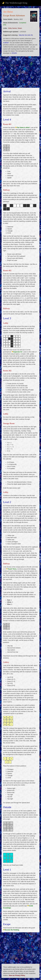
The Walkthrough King (14, 3)
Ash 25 (30, 35)
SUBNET (6, 43)
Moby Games (13, 28)
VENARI (14, 53)
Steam (20, 28)
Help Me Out (23, 35)
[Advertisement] (20, 72)
